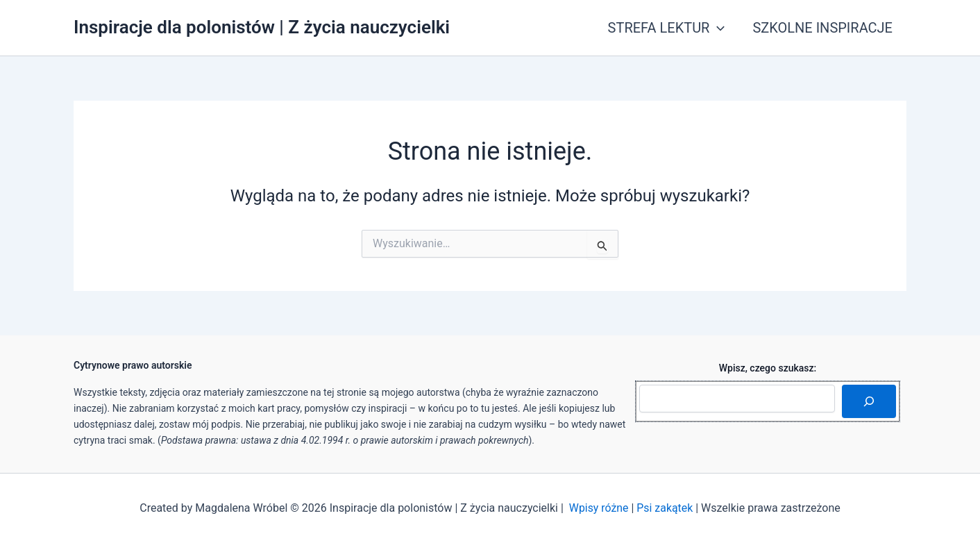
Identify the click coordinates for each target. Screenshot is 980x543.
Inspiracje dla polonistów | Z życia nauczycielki (262, 27)
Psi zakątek (665, 508)
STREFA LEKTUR (667, 28)
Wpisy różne (598, 508)
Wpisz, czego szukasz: (768, 368)
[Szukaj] (869, 401)
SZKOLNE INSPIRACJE (822, 28)
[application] (717, 28)
